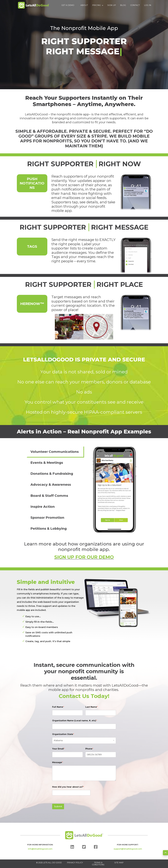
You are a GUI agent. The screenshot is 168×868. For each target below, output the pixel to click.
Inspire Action (43, 507)
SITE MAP (119, 863)
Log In (148, 5)
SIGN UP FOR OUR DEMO (84, 557)
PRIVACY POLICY (75, 863)
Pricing (98, 5)
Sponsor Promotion (47, 518)
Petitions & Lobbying (49, 529)
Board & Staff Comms (49, 496)
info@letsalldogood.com (40, 849)
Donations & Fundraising (52, 474)
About (84, 5)
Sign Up (112, 5)
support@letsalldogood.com (128, 849)
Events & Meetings (47, 463)
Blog (123, 5)
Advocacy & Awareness (51, 485)
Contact (135, 5)
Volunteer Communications (55, 452)
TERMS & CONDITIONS (98, 864)
